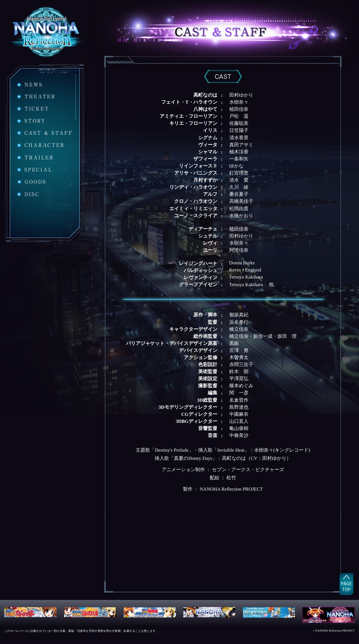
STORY (31, 121)
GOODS (31, 182)
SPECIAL (34, 170)
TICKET (32, 109)
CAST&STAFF (44, 133)
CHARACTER (40, 145)
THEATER (35, 97)
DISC (27, 194)
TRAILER (34, 157)
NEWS (29, 85)
